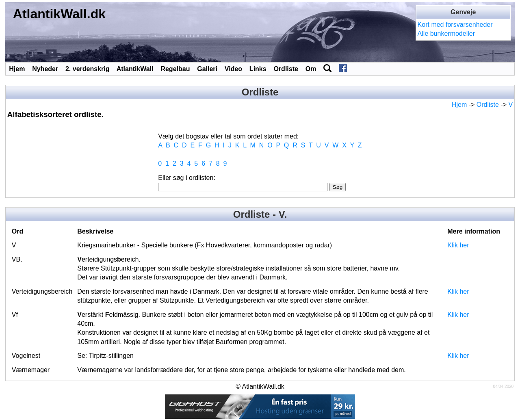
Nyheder (45, 69)
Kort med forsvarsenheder (455, 25)
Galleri (207, 69)
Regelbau (175, 69)
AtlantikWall (135, 69)
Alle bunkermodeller (446, 34)
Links (258, 69)
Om (311, 69)
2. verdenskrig (88, 69)
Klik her (458, 245)
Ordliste (286, 69)
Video (233, 69)
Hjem (17, 69)
